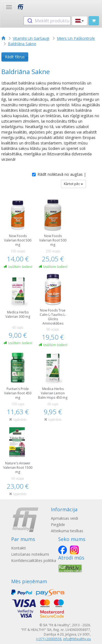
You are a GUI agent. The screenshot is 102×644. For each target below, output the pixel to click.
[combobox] (47, 21)
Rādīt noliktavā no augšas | (59, 174)
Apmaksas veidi (64, 518)
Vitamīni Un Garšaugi (31, 38)
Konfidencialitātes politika (34, 560)
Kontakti (18, 548)
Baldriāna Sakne (22, 44)
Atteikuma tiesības (67, 531)
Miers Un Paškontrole (76, 38)
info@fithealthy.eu (77, 639)
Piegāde (58, 524)
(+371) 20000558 (49, 639)
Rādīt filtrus (15, 57)
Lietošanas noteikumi (30, 554)
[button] (80, 21)
